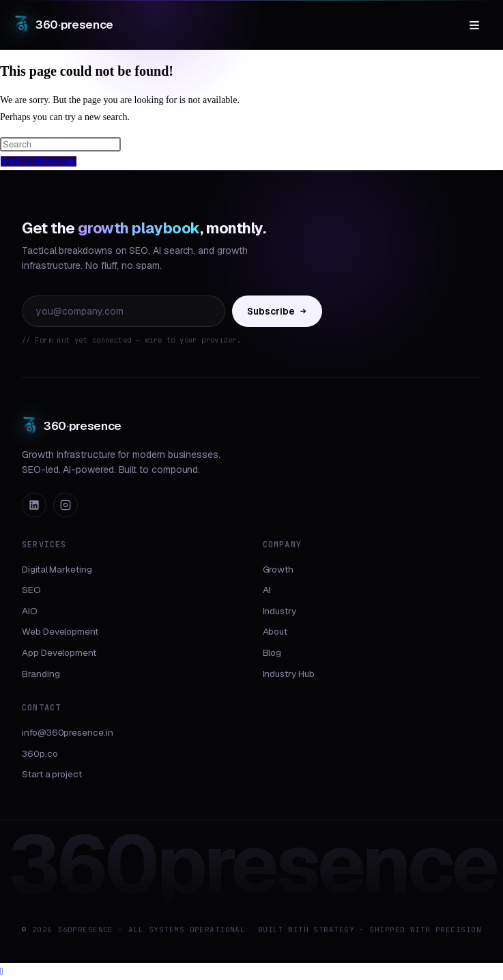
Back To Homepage (39, 161)
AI (267, 590)
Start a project (52, 774)
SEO (31, 590)
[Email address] (124, 311)
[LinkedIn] (34, 505)
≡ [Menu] (474, 25)
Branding (41, 674)
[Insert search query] (60, 144)
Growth (278, 569)
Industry (279, 611)
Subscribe (277, 311)
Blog (272, 652)
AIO (30, 611)
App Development (59, 652)
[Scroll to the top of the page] (2, 971)
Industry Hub (289, 674)
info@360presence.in (68, 732)
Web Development (60, 631)
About (275, 631)
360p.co (40, 753)
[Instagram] (66, 505)
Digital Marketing (57, 569)
